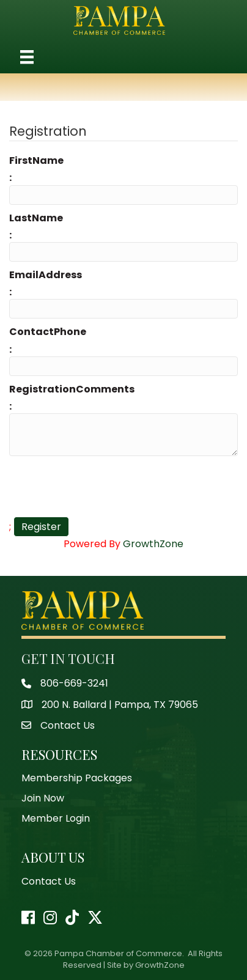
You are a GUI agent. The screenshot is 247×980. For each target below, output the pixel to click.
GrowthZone (153, 544)
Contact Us (49, 881)
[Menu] (27, 57)
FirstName (36, 160)
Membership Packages (77, 778)
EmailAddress (46, 275)
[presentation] (102, 487)
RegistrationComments (72, 389)
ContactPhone (48, 332)
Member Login (56, 818)
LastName (36, 218)
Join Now (43, 798)
